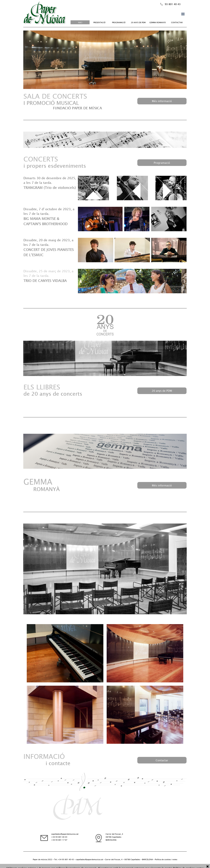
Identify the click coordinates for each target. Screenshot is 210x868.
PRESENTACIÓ (99, 22)
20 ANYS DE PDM (138, 22)
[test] (162, 101)
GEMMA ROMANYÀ (158, 22)
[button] (162, 4)
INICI (80, 22)
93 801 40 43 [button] (173, 4)
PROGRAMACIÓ (119, 22)
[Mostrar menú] (183, 14)
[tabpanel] (175, 4)
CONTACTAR (177, 22)
